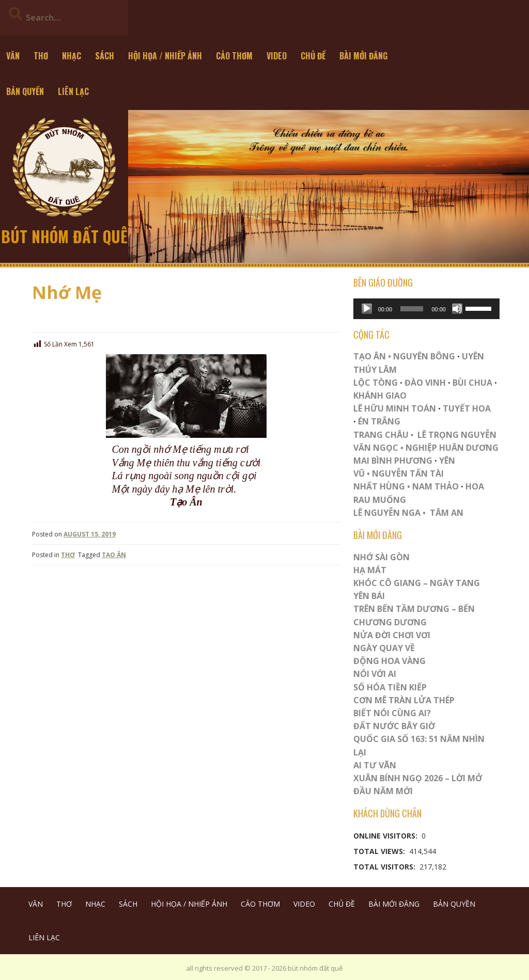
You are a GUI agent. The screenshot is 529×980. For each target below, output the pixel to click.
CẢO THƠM (234, 56)
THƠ (41, 56)
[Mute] (457, 309)
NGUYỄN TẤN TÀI (408, 473)
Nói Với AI (375, 674)
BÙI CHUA (472, 383)
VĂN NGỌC (377, 448)
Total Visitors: (385, 867)
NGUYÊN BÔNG (424, 356)
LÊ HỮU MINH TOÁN (395, 408)
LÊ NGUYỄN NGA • (390, 513)
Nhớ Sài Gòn (382, 557)
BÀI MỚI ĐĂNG (363, 56)
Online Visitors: (386, 836)
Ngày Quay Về (384, 648)
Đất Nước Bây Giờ (394, 726)
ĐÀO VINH (425, 383)
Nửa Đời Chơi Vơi (392, 635)
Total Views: (380, 851)
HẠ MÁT (370, 570)
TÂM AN (447, 513)
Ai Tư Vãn (375, 765)
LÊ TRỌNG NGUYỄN (457, 435)
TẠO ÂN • (372, 356)
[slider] (412, 309)
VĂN (13, 56)
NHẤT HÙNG (379, 486)
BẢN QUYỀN (25, 91)
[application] (426, 309)
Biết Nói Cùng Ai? (392, 713)
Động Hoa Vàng (390, 661)
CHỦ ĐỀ (313, 56)
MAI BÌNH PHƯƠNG (393, 461)
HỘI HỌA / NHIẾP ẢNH (165, 56)
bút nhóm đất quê (64, 236)
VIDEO (277, 56)
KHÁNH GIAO (380, 396)
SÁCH (105, 56)
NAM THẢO (435, 486)
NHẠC (72, 56)
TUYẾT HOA (467, 408)
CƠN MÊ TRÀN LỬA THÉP (404, 700)
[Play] (367, 309)
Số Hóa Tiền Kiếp (390, 687)
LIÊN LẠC (73, 91)
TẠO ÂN (114, 555)
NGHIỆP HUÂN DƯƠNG (452, 448)
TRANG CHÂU (381, 435)
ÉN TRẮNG (379, 421)
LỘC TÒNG (376, 383)
